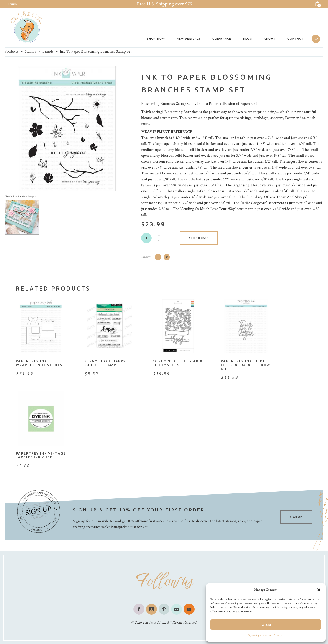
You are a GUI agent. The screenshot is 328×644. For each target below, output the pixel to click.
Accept (266, 625)
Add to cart (199, 238)
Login (13, 4)
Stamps (30, 51)
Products (12, 51)
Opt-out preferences (259, 635)
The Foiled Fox (154, 622)
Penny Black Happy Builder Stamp (105, 363)
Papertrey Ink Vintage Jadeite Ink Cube (41, 455)
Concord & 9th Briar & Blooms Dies (178, 363)
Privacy (277, 635)
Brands (48, 51)
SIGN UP (296, 517)
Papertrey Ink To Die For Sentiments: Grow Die (246, 365)
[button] (319, 590)
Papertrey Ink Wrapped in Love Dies (39, 363)
